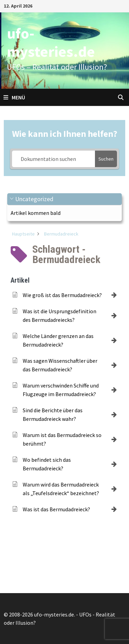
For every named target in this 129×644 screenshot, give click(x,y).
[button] (64, 199)
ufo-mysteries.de (51, 42)
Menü (14, 97)
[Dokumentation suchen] (53, 159)
